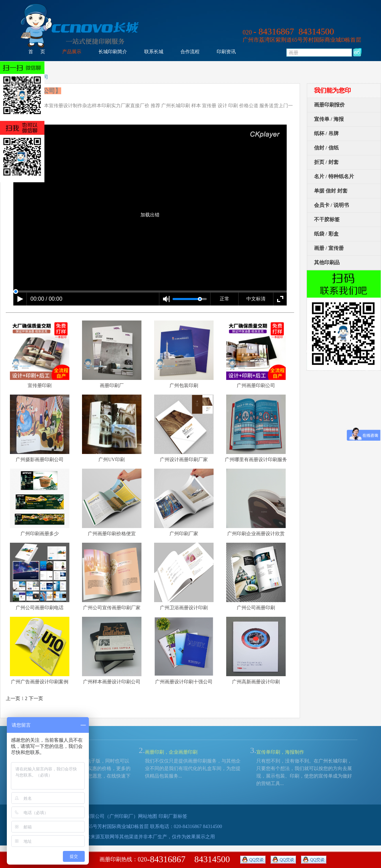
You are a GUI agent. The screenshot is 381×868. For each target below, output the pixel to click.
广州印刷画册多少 (40, 534)
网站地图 (148, 816)
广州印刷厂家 (184, 534)
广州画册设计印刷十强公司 (184, 682)
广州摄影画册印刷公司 (40, 460)
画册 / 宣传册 (329, 248)
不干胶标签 (327, 219)
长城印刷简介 (113, 52)
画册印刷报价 (329, 105)
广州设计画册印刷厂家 (184, 460)
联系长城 (154, 52)
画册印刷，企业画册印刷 (171, 752)
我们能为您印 (332, 90)
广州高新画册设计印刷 (256, 682)
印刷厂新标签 (173, 816)
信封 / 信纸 (326, 148)
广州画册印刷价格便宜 (112, 534)
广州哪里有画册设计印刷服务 (256, 460)
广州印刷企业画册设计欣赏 (256, 534)
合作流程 (190, 52)
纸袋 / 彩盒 (326, 234)
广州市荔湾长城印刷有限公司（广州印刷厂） (90, 816)
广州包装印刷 (184, 386)
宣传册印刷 (40, 386)
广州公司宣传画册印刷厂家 (112, 608)
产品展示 (72, 52)
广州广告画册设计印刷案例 (40, 682)
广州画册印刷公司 (256, 386)
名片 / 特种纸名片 (334, 176)
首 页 (37, 52)
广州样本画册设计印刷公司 (112, 682)
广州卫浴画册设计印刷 (184, 608)
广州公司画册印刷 (256, 608)
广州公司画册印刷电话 (40, 608)
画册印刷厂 (112, 386)
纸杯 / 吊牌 (326, 133)
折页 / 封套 (326, 162)
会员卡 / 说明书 (331, 205)
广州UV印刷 (111, 460)
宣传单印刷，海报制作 (280, 752)
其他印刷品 (327, 262)
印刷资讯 (226, 52)
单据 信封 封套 (331, 191)
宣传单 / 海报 (329, 119)
